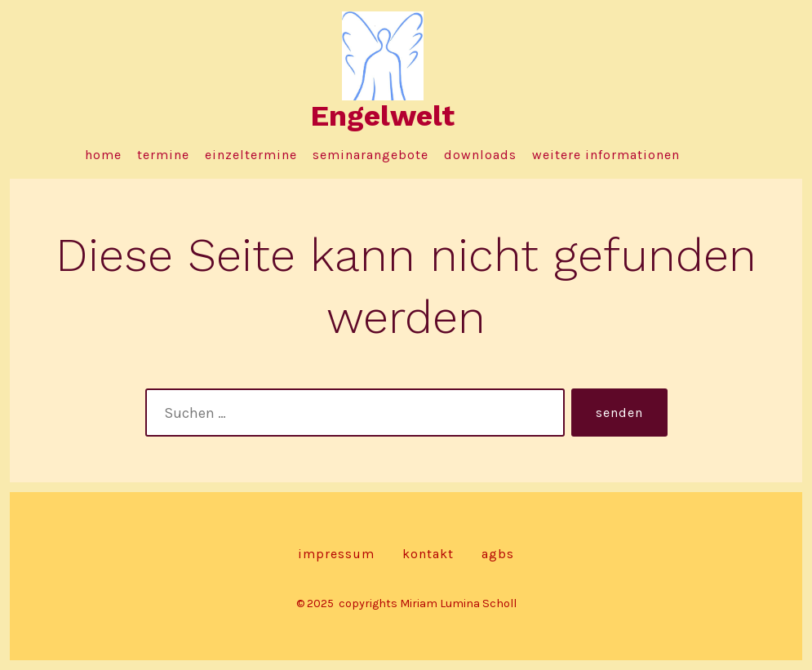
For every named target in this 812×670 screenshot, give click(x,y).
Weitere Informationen (606, 155)
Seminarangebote (371, 155)
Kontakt (428, 554)
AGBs (498, 554)
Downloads (480, 155)
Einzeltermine (251, 155)
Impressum (336, 554)
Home (103, 155)
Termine (163, 155)
